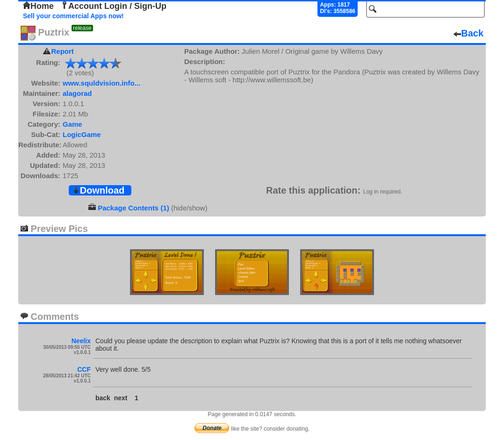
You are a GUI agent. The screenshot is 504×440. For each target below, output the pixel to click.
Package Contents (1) (133, 208)
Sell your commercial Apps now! (73, 16)
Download (99, 190)
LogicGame (82, 134)
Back (468, 33)
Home (38, 6)
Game (72, 124)
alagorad (77, 93)
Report (63, 51)
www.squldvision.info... (101, 83)
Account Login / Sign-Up (114, 6)
